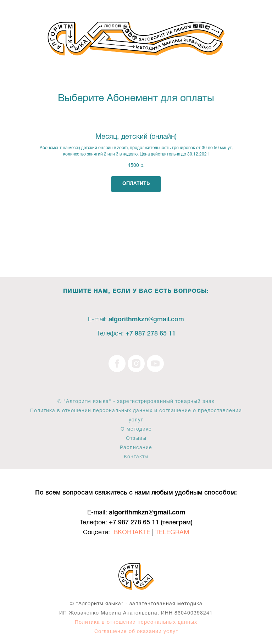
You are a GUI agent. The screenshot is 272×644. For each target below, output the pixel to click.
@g (153, 320)
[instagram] (136, 364)
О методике (136, 429)
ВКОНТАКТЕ (132, 533)
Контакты (136, 457)
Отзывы (136, 439)
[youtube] (155, 364)
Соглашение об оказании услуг (136, 632)
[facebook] (117, 364)
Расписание (136, 448)
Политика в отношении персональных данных (136, 623)
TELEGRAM (172, 533)
